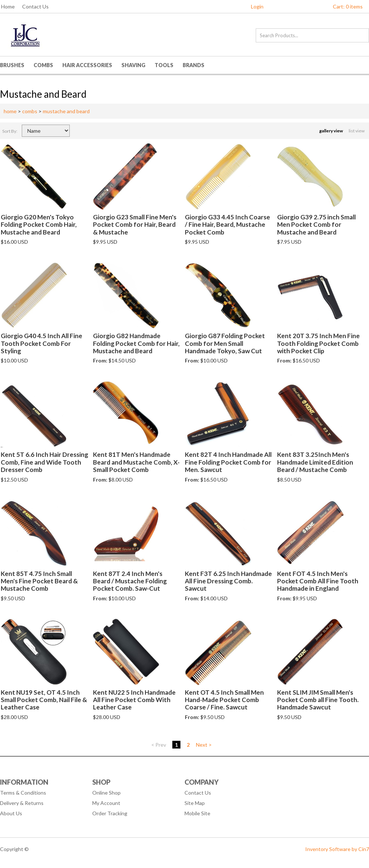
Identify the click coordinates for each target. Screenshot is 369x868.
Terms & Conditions (23, 793)
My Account (106, 803)
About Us (11, 813)
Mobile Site (197, 813)
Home (8, 6)
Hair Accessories (87, 65)
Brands (194, 65)
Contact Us (35, 6)
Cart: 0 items (348, 6)
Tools (164, 65)
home (10, 111)
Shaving (133, 65)
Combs (43, 65)
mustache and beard (66, 111)
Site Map (195, 803)
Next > (204, 745)
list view (357, 131)
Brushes (12, 65)
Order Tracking (110, 813)
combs (30, 111)
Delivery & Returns (22, 803)
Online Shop (106, 793)
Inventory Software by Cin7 (337, 849)
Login (257, 6)
